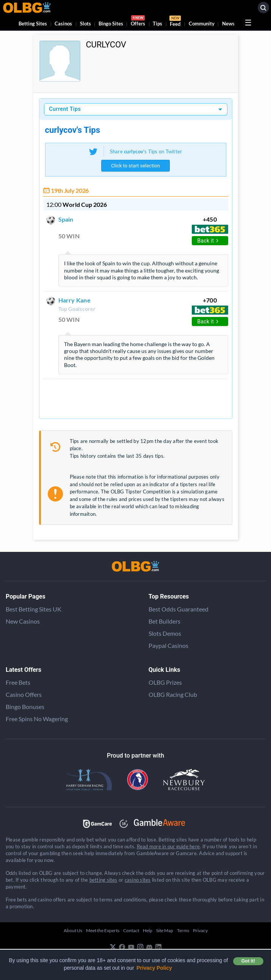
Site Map (165, 930)
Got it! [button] (248, 961)
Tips (157, 24)
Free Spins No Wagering (37, 719)
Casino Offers (24, 694)
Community (202, 24)
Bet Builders (164, 621)
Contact (131, 930)
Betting (33, 24)
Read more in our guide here (168, 846)
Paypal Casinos (168, 645)
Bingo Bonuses (25, 707)
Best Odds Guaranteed (179, 609)
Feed (175, 22)
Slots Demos (165, 633)
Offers (138, 22)
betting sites (103, 880)
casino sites (138, 880)
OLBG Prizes (165, 682)
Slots (85, 24)
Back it (208, 241)
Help (148, 930)
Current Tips (65, 109)
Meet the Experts (103, 930)
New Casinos (23, 621)
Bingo (111, 24)
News (228, 24)
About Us (73, 930)
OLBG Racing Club (173, 694)
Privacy (200, 930)
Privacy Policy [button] (154, 968)
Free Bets (18, 682)
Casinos (63, 24)
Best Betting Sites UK (34, 609)
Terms (183, 930)
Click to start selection (135, 166)
